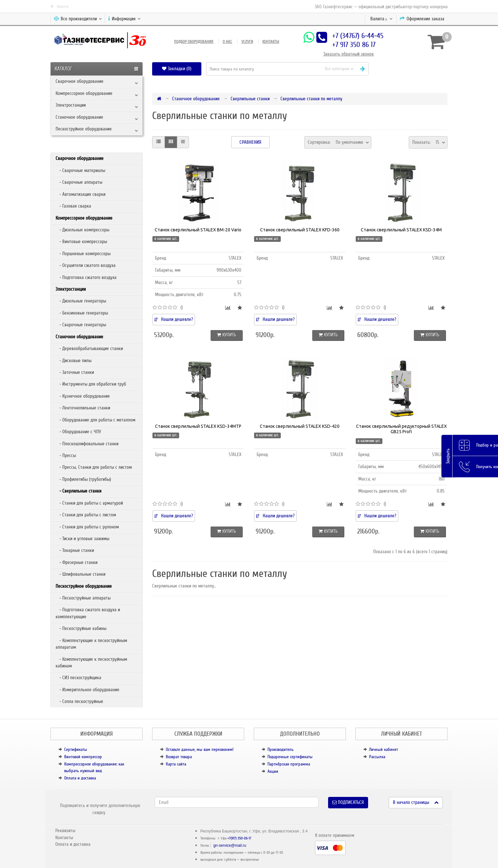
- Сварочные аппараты (79, 182)
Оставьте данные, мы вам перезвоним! (200, 749)
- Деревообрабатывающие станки (89, 348)
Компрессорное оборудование (84, 93)
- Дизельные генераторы (81, 301)
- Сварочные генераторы (81, 325)
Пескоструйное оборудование (84, 129)
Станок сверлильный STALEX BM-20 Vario (198, 230)
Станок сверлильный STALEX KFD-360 (300, 230)
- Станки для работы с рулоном (87, 527)
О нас (227, 42)
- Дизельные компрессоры (82, 230)
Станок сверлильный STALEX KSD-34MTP (198, 426)
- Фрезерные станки (77, 562)
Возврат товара (179, 757)
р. (381, 19)
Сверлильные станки (250, 99)
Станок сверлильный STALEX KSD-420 (300, 426)
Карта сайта (176, 764)
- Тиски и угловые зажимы (82, 539)
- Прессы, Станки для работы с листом (94, 467)
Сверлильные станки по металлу (311, 99)
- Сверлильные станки (78, 491)
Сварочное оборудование (80, 81)
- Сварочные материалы (80, 170)
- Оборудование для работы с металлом (95, 420)
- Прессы (66, 455)
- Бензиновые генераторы (82, 313)
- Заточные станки (75, 372)
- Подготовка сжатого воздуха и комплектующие (88, 613)
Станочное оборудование (79, 117)
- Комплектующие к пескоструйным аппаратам (91, 644)
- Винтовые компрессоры (81, 242)
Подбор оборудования (194, 42)
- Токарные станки (75, 550)
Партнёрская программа (289, 764)
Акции (273, 771)
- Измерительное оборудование (87, 690)
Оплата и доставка (80, 778)
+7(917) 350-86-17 (239, 838)
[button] (411, 69)
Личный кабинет (384, 749)
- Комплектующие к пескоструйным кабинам (91, 663)
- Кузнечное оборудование (83, 396)
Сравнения (250, 142)
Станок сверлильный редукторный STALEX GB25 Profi (401, 429)
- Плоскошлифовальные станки (87, 444)
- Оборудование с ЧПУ (78, 432)
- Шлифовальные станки (81, 574)
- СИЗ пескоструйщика (78, 678)
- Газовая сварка (73, 206)
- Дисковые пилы (74, 361)
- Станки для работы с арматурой (89, 503)
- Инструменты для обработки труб (91, 384)
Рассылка (377, 757)
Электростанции (71, 105)
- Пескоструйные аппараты (83, 598)
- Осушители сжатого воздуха (86, 265)
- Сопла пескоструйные (79, 701)
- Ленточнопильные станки (83, 408)
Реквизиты (65, 831)
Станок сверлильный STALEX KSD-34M (401, 230)
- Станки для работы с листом (86, 515)
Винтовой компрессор (83, 757)
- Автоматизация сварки (81, 194)
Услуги (247, 42)
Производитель (280, 749)
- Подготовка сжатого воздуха (86, 277)
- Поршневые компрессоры (83, 254)
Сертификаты (76, 749)
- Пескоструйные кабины (81, 628)
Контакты (271, 42)
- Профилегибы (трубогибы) (83, 479)
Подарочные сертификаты (290, 757)
